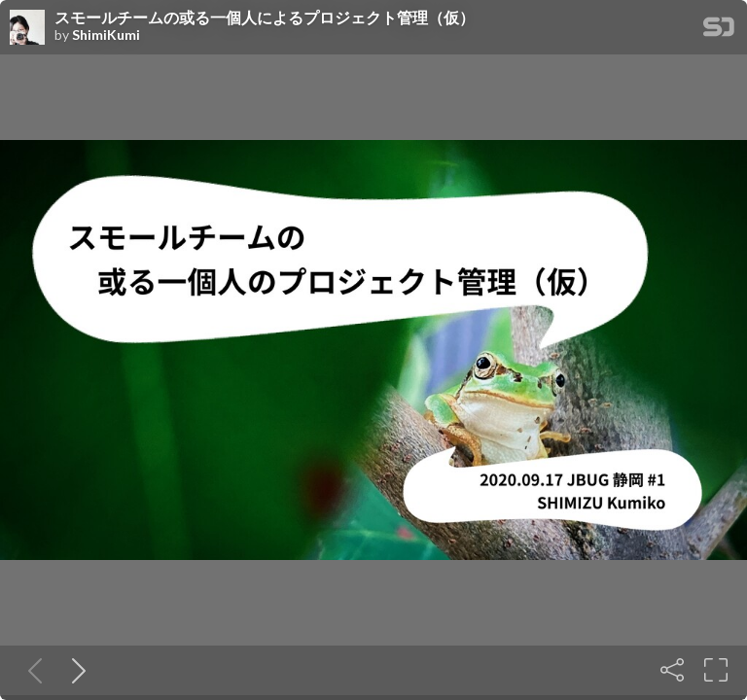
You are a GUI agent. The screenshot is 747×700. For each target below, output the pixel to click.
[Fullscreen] (716, 670)
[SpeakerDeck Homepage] (719, 31)
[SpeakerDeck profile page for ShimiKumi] (27, 28)
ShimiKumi (106, 35)
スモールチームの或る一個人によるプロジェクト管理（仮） (265, 17)
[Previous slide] (31, 670)
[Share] (672, 670)
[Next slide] (75, 670)
